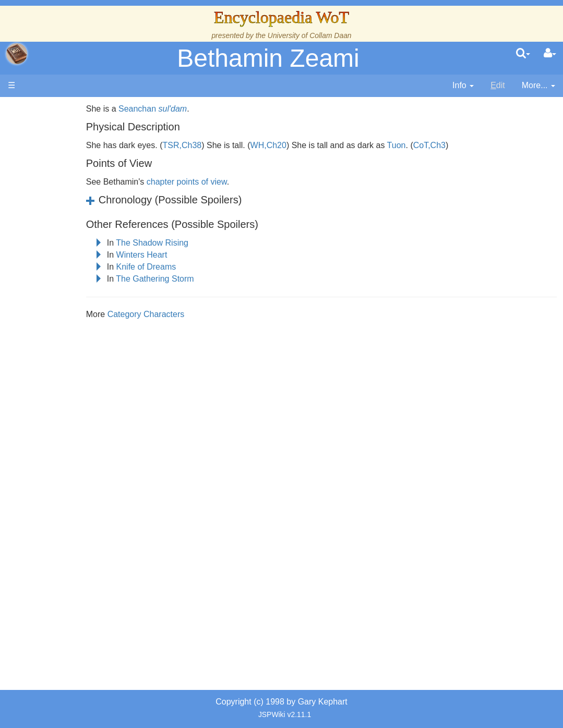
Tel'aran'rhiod (74, 472)
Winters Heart (184, 255)
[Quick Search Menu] (523, 54)
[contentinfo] (463, 86)
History (63, 222)
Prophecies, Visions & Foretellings (72, 448)
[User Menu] (550, 54)
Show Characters (82, 341)
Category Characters (188, 314)
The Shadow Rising (194, 243)
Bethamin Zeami (268, 58)
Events (62, 245)
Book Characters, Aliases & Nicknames (82, 317)
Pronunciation (75, 520)
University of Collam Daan (310, 35)
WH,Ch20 (310, 145)
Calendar (67, 233)
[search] (523, 54)
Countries (88, 281)
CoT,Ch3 (472, 145)
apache (17, 54)
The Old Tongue (79, 293)
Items (60, 424)
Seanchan (179, 109)
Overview (88, 269)
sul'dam (215, 109)
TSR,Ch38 (224, 145)
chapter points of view (229, 182)
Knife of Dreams (188, 267)
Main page (48, 109)
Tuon (439, 145)
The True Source (81, 210)
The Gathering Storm (197, 279)
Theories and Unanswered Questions (74, 496)
